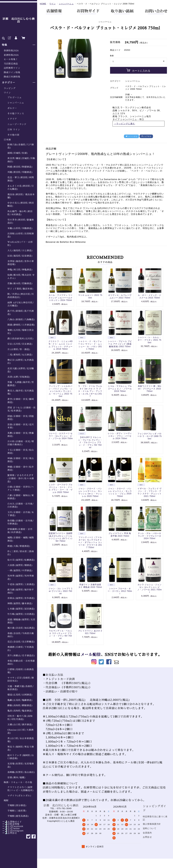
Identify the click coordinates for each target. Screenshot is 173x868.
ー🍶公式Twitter (10, 829)
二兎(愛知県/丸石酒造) (20, 355)
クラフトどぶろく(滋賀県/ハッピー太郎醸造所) (21, 789)
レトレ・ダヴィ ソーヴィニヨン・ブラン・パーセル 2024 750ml (120, 436)
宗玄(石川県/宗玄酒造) (20, 344)
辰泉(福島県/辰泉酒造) (20, 256)
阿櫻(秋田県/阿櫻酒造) (20, 167)
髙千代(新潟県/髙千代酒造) (21, 313)
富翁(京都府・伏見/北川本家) (21, 426)
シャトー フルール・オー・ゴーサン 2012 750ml (120, 591)
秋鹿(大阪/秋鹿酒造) (19, 546)
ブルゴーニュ (15, 98)
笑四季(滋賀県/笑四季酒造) (21, 577)
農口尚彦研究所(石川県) (21, 339)
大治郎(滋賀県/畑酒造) (20, 565)
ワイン (7, 93)
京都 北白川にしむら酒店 (19, 20)
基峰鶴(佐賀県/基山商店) (21, 772)
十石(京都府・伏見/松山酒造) (21, 452)
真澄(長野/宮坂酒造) (19, 377)
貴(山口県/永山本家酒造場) (21, 740)
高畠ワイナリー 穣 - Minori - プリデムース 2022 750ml (150, 389)
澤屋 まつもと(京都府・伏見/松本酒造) (22, 409)
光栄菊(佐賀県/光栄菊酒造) (21, 765)
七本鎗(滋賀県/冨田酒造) (21, 609)
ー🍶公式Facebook (12, 826)
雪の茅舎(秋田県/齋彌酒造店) (21, 221)
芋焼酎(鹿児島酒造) (18, 816)
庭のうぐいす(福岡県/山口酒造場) (21, 757)
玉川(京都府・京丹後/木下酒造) (21, 514)
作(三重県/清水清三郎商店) (21, 553)
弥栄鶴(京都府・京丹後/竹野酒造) (21, 522)
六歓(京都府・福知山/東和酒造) (21, 497)
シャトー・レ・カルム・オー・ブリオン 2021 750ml (150, 340)
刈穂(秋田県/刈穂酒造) (20, 172)
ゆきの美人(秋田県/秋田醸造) (21, 204)
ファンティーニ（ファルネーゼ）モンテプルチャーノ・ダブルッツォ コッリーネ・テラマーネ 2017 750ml (90, 542)
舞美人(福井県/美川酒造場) (21, 392)
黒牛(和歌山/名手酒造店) (21, 656)
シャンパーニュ (16, 103)
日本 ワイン (14, 130)
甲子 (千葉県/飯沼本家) (21, 289)
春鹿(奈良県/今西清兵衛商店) (21, 635)
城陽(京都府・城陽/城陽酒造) (21, 539)
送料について (150, 828)
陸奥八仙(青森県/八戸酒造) (21, 146)
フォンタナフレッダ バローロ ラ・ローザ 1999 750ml (150, 436)
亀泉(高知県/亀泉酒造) (20, 711)
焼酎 (6, 800)
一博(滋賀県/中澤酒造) (20, 571)
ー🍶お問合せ (9, 833)
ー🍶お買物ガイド (11, 822)
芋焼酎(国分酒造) (17, 805)
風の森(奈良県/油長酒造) (21, 628)
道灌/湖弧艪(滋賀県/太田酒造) (21, 621)
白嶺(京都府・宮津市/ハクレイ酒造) (21, 488)
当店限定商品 (11, 64)
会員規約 (147, 833)
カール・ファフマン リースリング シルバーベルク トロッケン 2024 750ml (61, 298)
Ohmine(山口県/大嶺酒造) (20, 731)
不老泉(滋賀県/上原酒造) (21, 584)
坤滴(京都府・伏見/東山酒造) (21, 460)
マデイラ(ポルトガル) (19, 796)
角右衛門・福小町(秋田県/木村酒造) (20, 213)
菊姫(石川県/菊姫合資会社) (21, 332)
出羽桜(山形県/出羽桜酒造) (21, 235)
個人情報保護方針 (152, 824)
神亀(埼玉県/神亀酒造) (20, 270)
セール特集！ (11, 59)
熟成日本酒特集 (12, 77)
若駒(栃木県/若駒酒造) (20, 283)
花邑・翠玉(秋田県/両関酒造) (21, 179)
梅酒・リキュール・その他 (18, 782)
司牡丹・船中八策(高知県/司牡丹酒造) (20, 718)
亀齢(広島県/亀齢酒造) (20, 700)
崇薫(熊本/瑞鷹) (17, 778)
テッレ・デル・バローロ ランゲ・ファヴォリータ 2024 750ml (150, 536)
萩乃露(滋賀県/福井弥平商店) (21, 591)
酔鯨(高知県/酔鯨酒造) (20, 705)
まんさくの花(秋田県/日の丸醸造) (21, 188)
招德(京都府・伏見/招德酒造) (21, 418)
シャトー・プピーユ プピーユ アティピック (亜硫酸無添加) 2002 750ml (120, 344)
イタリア (12, 119)
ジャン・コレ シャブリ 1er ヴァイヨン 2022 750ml (60, 591)
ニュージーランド (17, 124)
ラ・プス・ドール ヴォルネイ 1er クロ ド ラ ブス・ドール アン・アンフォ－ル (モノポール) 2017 (90, 391)
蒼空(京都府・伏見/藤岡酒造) (21, 401)
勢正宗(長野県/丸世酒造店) (21, 362)
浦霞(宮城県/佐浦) (18, 153)
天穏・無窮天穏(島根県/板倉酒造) (21, 688)
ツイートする (131, 136)
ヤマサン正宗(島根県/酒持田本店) (21, 679)
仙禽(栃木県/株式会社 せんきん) (21, 277)
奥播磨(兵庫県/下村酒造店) (21, 649)
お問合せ (147, 837)
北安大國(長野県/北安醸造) (21, 370)
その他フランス (16, 114)
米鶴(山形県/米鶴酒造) (20, 228)
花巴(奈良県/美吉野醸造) (21, 642)
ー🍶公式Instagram (12, 831)
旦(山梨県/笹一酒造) (19, 349)
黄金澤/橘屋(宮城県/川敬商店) (21, 160)
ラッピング (10, 88)
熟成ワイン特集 (12, 72)
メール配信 (91, 655)
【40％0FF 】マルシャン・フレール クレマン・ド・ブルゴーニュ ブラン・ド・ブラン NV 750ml (90, 442)
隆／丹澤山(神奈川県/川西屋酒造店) (21, 296)
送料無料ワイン (12, 68)
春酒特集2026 (11, 51)
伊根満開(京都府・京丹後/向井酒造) (20, 531)
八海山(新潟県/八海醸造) (21, 320)
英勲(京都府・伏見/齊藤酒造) (21, 435)
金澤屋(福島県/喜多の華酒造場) (21, 263)
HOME (43, 4)
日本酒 (7, 140)
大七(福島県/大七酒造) (20, 251)
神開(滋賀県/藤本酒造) (20, 604)
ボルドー (12, 108)
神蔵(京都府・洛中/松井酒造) (21, 468)
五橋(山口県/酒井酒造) (20, 725)
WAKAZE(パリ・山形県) (20, 244)
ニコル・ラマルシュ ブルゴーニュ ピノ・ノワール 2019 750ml (120, 389)
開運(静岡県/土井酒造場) (21, 325)
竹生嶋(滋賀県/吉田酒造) (21, 614)
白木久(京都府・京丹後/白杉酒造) (21, 505)
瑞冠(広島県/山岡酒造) (20, 695)
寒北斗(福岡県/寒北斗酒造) (21, 748)
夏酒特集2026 (11, 55)
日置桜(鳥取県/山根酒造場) (21, 671)
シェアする (146, 136)
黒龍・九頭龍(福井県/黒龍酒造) (21, 384)
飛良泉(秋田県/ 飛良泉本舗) (21, 196)
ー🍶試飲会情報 (10, 824)
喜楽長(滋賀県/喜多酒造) (21, 598)
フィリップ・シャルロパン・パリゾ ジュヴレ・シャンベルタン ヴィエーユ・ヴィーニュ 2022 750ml (61, 391)
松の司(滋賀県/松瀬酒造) (21, 560)
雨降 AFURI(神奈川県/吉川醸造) (21, 304)
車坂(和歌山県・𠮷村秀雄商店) (21, 662)
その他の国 (13, 135)
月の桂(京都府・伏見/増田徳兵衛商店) (21, 443)
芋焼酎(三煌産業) (17, 811)
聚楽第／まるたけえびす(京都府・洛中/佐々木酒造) (21, 478)
